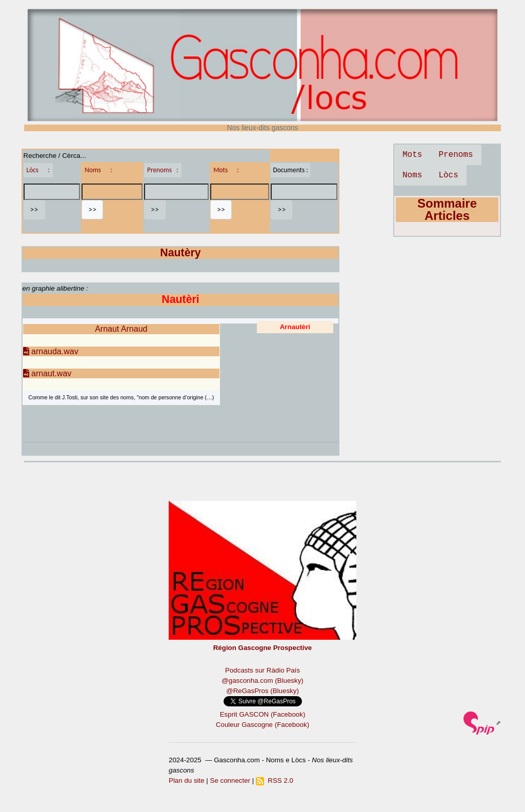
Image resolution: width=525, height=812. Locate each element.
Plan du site (187, 780)
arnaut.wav (47, 373)
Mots (412, 155)
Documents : (290, 170)
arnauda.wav (51, 351)
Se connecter (230, 780)
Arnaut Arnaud (121, 329)
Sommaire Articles (447, 209)
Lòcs (448, 175)
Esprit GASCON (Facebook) (263, 714)
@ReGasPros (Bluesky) (262, 691)
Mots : (226, 170)
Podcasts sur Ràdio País (262, 670)
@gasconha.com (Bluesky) (262, 681)
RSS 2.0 (275, 780)
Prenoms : (163, 170)
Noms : (98, 170)
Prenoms (456, 155)
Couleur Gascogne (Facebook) (262, 725)
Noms (412, 175)
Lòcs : (38, 170)
